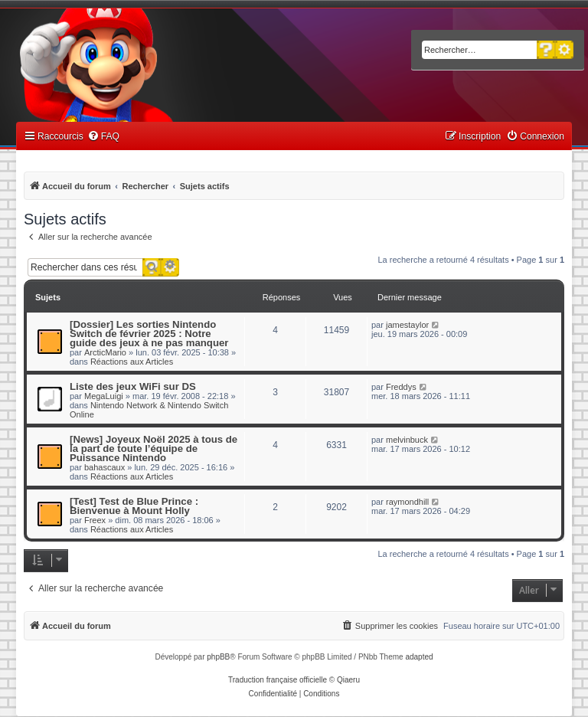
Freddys (401, 387)
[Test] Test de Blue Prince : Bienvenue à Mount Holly (134, 506)
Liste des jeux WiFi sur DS (133, 386)
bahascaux (105, 467)
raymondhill (407, 502)
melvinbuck (407, 440)
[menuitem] (103, 137)
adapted (419, 657)
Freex (95, 520)
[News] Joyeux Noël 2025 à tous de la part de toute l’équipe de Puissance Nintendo (154, 449)
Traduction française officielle (278, 680)
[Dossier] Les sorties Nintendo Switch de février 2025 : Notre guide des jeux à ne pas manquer (149, 334)
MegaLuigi (104, 396)
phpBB (218, 657)
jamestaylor (407, 325)
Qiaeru (348, 680)
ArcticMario (105, 352)
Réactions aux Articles (132, 362)
